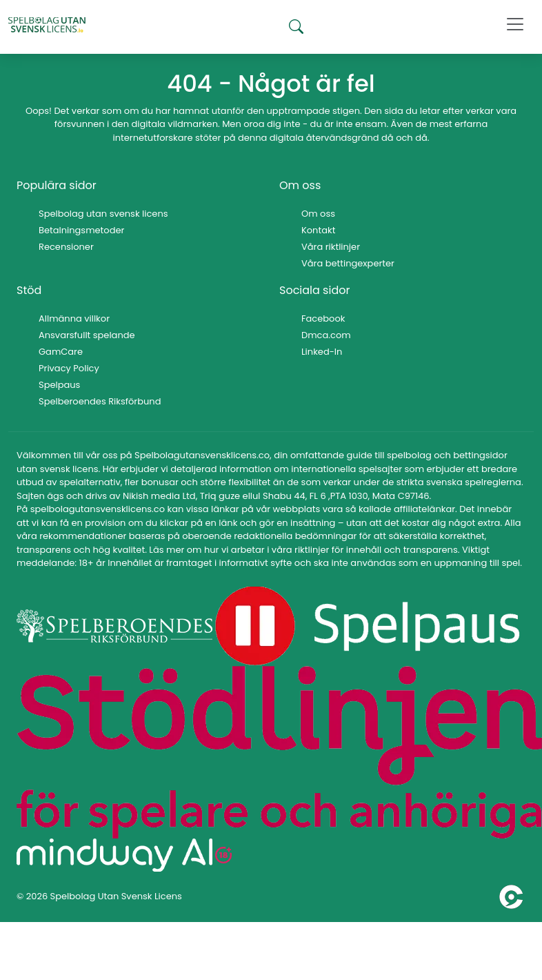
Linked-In (322, 352)
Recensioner (66, 247)
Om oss (318, 214)
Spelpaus (59, 385)
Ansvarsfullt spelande (87, 335)
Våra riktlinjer (331, 247)
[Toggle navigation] (515, 24)
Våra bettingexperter (348, 263)
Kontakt (318, 230)
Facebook (323, 318)
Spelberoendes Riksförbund (100, 401)
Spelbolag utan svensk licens (103, 214)
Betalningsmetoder (81, 230)
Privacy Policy (69, 368)
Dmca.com (326, 335)
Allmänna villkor (74, 318)
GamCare (61, 352)
